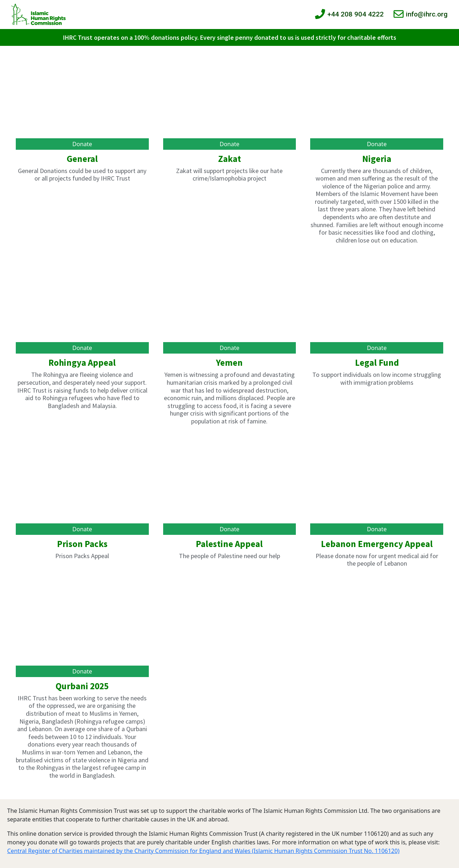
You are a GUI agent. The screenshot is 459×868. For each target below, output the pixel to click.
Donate (82, 144)
